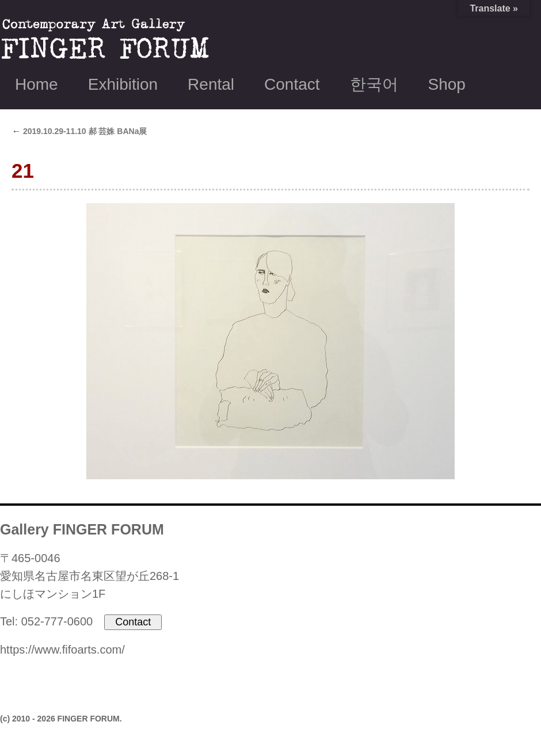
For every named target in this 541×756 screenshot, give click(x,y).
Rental (211, 84)
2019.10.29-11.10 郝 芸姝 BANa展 (79, 131)
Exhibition (123, 84)
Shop (447, 84)
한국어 (374, 84)
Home (37, 84)
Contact (292, 84)
